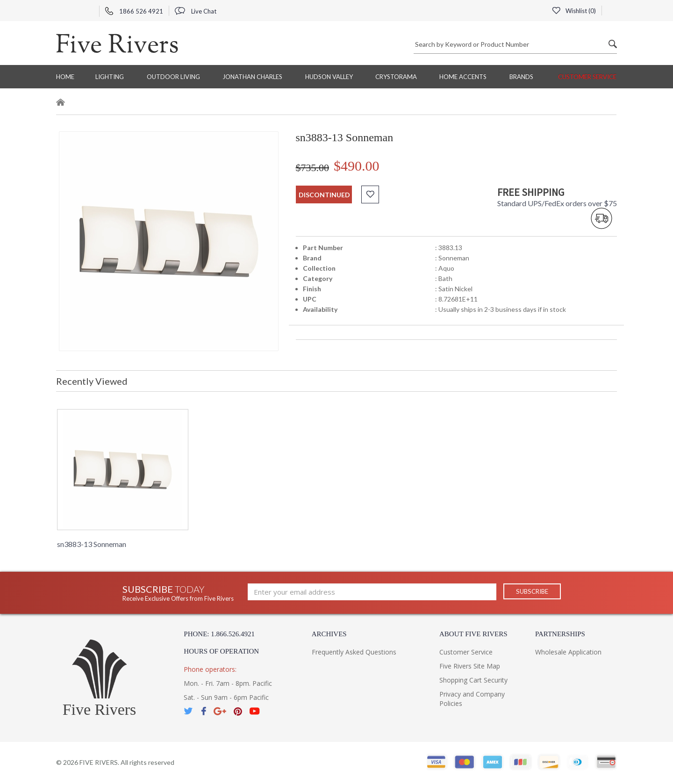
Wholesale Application (568, 652)
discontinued (324, 195)
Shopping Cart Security (473, 680)
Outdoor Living (173, 77)
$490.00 (357, 166)
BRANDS (521, 77)
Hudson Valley (329, 77)
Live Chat (196, 11)
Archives (329, 634)
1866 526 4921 (134, 11)
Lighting (110, 77)
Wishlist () (573, 11)
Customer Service (587, 77)
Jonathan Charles (252, 77)
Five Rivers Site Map (470, 666)
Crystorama (396, 77)
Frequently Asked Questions (354, 652)
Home (65, 77)
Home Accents (463, 77)
